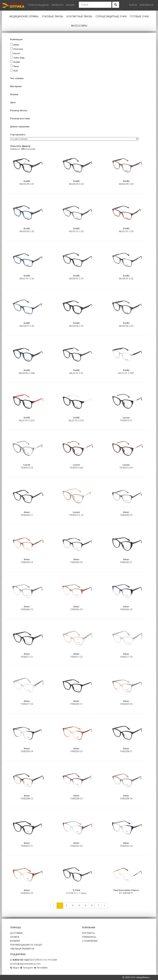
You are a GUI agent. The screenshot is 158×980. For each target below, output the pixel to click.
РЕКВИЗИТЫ (89, 937)
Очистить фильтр (20, 146)
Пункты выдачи (38, 5)
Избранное (147, 5)
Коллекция (16, 39)
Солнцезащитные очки (111, 16)
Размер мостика (20, 119)
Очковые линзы (52, 16)
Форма (14, 94)
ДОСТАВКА (16, 933)
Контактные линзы (79, 16)
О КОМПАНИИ (90, 941)
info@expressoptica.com (27, 964)
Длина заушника (20, 127)
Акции (70, 5)
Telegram (28, 968)
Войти (133, 5)
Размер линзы (19, 111)
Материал (16, 86)
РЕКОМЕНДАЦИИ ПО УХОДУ (26, 945)
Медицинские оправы (24, 16)
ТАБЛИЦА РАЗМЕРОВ (22, 949)
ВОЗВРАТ (15, 941)
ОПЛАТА (15, 937)
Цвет (13, 102)
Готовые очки (139, 16)
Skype (16, 968)
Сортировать (18, 135)
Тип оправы (17, 78)
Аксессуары (79, 26)
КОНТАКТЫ (88, 933)
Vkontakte (42, 968)
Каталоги (58, 5)
